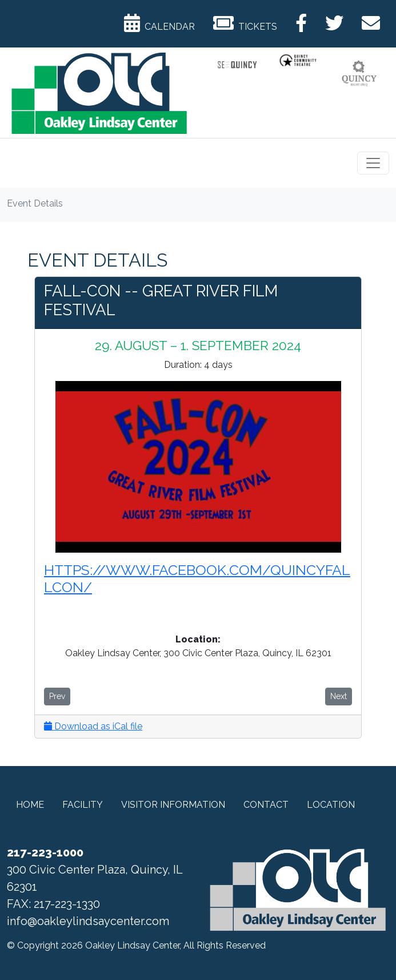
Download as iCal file (93, 726)
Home (30, 805)
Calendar (159, 23)
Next (339, 696)
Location (331, 805)
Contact (266, 805)
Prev (57, 696)
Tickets (245, 23)
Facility (83, 805)
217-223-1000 (45, 852)
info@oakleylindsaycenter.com (88, 921)
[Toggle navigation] (373, 163)
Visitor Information (173, 805)
